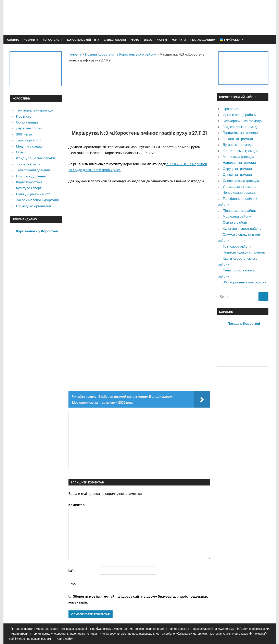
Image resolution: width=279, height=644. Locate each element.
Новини (29, 40)
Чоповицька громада (239, 192)
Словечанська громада (241, 181)
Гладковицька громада (241, 127)
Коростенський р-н (82, 40)
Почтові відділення (31, 176)
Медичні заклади (29, 146)
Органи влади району (240, 115)
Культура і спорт (29, 188)
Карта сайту (65, 639)
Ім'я (72, 570)
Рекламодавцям (203, 40)
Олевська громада (237, 174)
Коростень (51, 40)
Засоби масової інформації (37, 200)
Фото (135, 40)
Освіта (21, 152)
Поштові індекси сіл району (244, 252)
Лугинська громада (238, 145)
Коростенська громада (240, 151)
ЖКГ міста (24, 134)
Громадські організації (33, 206)
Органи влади (27, 122)
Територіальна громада (35, 110)
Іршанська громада (238, 139)
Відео (148, 40)
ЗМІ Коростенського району (244, 282)
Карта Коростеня (29, 182)
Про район (231, 109)
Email (73, 584)
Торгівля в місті (28, 164)
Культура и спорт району (242, 228)
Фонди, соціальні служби (36, 158)
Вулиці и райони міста (33, 194)
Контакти (179, 40)
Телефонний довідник (33, 170)
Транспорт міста (29, 140)
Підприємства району (240, 210)
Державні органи (29, 128)
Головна (12, 40)
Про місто (24, 116)
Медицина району (237, 216)
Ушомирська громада (240, 186)
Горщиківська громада (240, 133)
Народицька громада (239, 162)
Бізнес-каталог (115, 40)
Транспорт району (237, 246)
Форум (162, 40)
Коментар (77, 505)
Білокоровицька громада (242, 121)
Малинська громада (238, 157)
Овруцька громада (237, 169)
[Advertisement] (195, 17)
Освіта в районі (235, 222)
